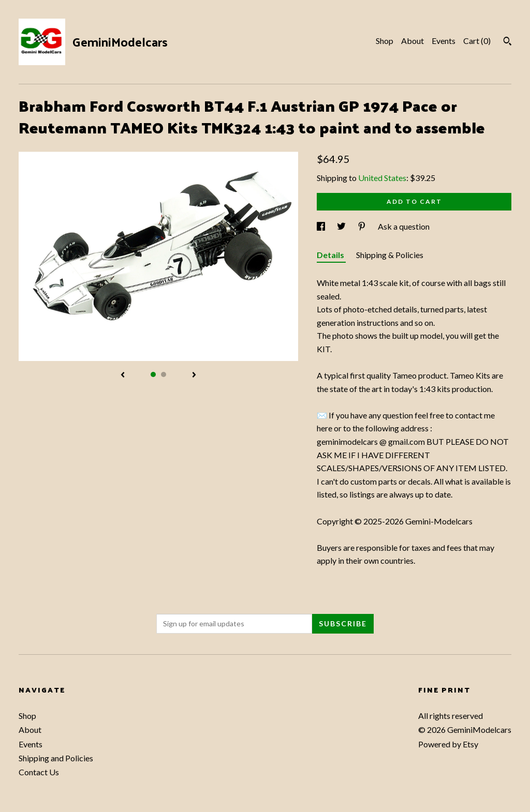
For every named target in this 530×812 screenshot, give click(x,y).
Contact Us (39, 772)
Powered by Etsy (448, 744)
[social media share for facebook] (322, 226)
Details (331, 255)
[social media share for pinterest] (363, 226)
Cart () (477, 41)
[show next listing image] (194, 375)
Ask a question (404, 226)
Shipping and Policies (56, 758)
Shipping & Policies (390, 255)
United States (382, 178)
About (413, 41)
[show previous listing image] (123, 375)
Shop (385, 41)
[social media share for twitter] (342, 226)
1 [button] (153, 374)
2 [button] (164, 374)
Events (444, 41)
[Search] (507, 42)
